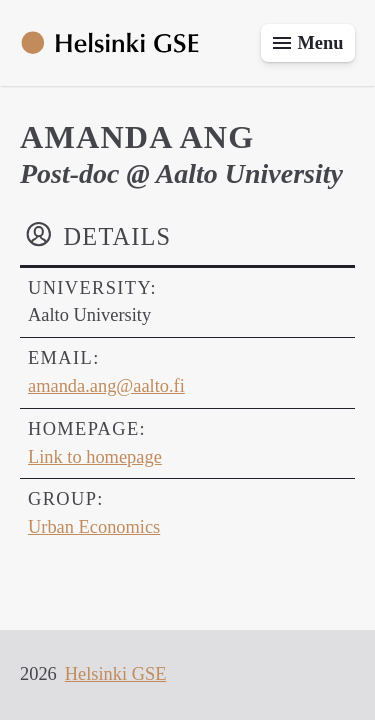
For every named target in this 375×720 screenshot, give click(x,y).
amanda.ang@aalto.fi (106, 386)
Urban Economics (94, 527)
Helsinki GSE (116, 674)
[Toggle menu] (308, 43)
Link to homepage (95, 457)
